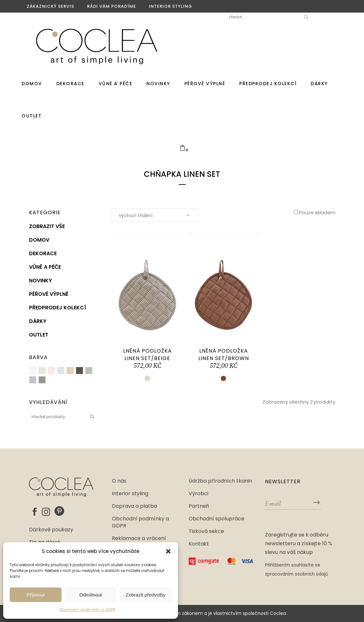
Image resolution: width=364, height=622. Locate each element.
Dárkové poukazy (51, 530)
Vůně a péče (45, 267)
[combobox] (155, 215)
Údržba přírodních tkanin (220, 481)
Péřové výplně (49, 294)
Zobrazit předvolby (146, 595)
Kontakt (199, 544)
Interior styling (171, 6)
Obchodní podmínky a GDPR (88, 610)
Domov (39, 240)
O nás (119, 481)
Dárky (38, 321)
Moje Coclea (201, 17)
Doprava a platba (134, 506)
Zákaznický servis (50, 6)
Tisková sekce (206, 531)
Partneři (199, 506)
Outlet (39, 335)
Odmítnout (91, 595)
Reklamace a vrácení (139, 538)
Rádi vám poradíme (112, 6)
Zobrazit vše (47, 226)
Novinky (40, 281)
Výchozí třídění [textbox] (136, 216)
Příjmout (35, 595)
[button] (168, 551)
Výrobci (198, 494)
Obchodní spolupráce (216, 519)
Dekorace (43, 253)
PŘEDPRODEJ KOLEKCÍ (58, 308)
